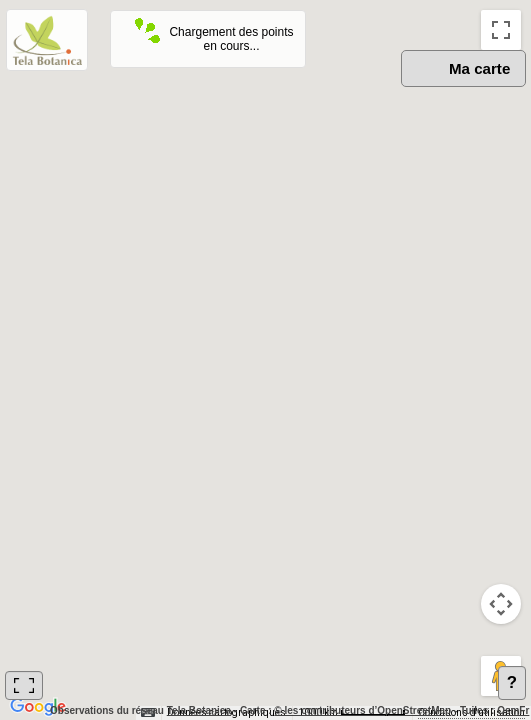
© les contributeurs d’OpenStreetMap (362, 710)
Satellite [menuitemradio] (472, 90)
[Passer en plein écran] (501, 30)
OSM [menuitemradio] (318, 90)
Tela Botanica (199, 710)
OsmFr (513, 710)
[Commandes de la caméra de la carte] (501, 604)
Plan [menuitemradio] (389, 90)
